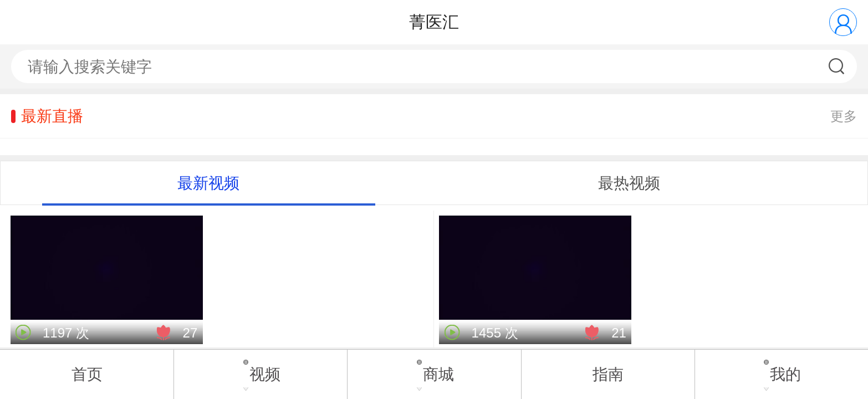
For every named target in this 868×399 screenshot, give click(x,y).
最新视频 (208, 183)
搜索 (838, 66)
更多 (844, 116)
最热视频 (629, 183)
